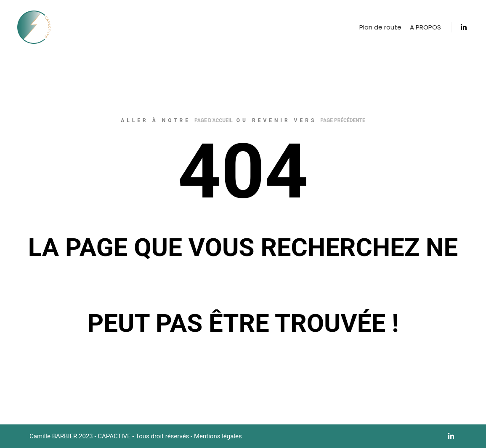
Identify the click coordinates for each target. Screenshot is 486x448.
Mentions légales (218, 436)
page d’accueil (214, 120)
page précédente (343, 120)
